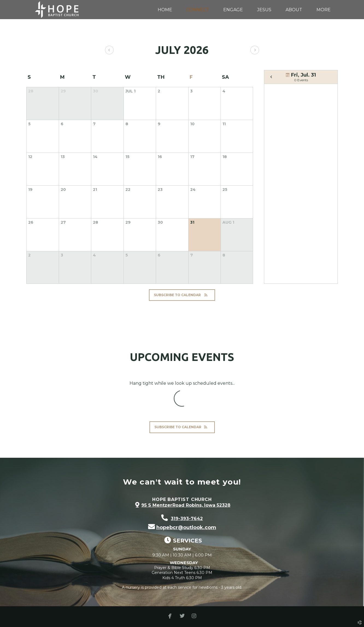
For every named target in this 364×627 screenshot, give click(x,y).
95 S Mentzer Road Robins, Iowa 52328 (186, 505)
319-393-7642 (187, 519)
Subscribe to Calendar (182, 295)
